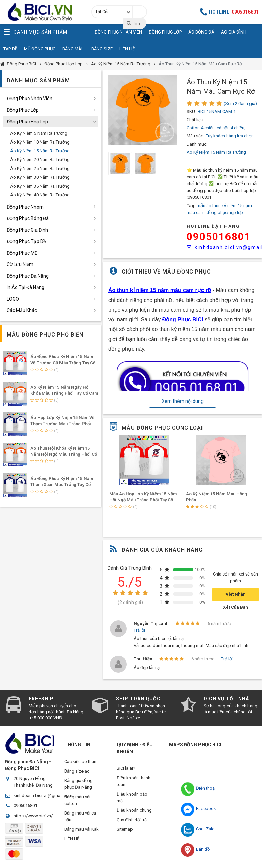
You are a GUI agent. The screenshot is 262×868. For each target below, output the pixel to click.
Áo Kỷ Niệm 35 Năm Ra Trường (40, 186)
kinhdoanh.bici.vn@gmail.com (43, 795)
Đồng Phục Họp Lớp (64, 64)
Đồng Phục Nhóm (25, 207)
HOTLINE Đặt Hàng (213, 226)
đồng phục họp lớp (225, 212)
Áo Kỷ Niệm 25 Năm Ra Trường (40, 168)
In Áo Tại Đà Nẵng (26, 287)
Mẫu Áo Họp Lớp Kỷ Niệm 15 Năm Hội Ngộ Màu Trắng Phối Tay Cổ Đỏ (143, 500)
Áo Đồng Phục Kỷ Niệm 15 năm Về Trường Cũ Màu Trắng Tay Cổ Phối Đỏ (63, 363)
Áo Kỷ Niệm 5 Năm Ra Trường (39, 133)
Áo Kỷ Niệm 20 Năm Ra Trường (40, 160)
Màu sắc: (195, 136)
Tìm (133, 23)
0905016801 (219, 236)
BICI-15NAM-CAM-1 (217, 112)
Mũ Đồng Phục (40, 49)
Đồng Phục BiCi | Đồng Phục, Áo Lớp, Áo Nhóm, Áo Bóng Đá (42, 12)
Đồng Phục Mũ (22, 253)
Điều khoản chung (134, 812)
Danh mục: (197, 144)
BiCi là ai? (126, 768)
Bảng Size (102, 49)
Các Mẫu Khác (22, 310)
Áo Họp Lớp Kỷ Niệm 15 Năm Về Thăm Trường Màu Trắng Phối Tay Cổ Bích (62, 424)
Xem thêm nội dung (183, 401)
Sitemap (125, 833)
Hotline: (230, 12)
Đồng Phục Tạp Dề (26, 241)
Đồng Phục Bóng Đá (28, 218)
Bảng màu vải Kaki (82, 833)
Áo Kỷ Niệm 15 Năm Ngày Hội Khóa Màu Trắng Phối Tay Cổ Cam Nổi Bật (64, 393)
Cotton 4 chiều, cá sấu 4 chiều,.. (217, 128)
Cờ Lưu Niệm (20, 264)
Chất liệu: (195, 120)
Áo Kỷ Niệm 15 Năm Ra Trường (121, 64)
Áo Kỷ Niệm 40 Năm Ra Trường (40, 195)
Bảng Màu (73, 49)
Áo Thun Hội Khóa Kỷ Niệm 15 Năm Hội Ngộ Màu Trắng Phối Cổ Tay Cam (64, 454)
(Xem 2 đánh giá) (240, 103)
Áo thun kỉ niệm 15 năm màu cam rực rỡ (160, 290)
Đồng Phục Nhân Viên (30, 99)
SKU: (191, 112)
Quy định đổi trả (132, 822)
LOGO (13, 299)
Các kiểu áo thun (80, 762)
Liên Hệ (127, 49)
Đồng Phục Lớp (23, 110)
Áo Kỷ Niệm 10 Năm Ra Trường (40, 142)
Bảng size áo (77, 772)
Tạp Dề (10, 49)
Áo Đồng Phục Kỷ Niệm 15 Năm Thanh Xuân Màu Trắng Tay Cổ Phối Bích (62, 485)
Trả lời (139, 630)
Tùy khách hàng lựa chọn (230, 136)
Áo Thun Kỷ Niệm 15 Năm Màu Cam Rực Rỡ (200, 64)
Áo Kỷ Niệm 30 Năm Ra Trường (40, 177)
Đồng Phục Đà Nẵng (28, 276)
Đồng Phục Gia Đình (27, 230)
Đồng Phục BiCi (21, 64)
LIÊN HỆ (72, 843)
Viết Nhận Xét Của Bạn (236, 596)
